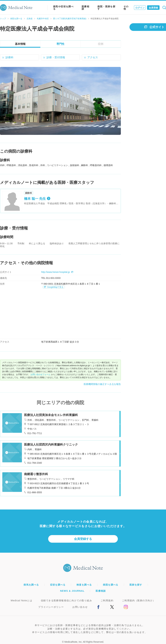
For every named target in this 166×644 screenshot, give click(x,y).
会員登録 (153, 8)
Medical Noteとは (21, 600)
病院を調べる (16, 19)
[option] (60, 101)
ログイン (140, 8)
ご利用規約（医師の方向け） (139, 600)
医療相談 (85, 8)
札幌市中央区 (43, 19)
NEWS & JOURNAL (72, 591)
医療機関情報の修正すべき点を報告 (102, 384)
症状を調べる (58, 585)
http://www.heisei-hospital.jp (57, 272)
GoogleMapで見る (54, 287)
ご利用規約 (107, 600)
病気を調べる (31, 585)
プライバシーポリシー (51, 607)
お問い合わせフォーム (41, 374)
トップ (3, 19)
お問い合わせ (80, 607)
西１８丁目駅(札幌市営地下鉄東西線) (70, 19)
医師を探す (136, 585)
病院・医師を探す (106, 8)
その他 (126, 8)
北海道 (30, 19)
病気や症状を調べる (63, 8)
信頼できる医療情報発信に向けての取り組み (66, 600)
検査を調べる (84, 585)
